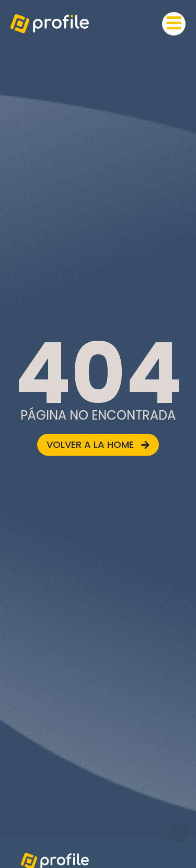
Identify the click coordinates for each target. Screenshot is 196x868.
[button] (174, 24)
